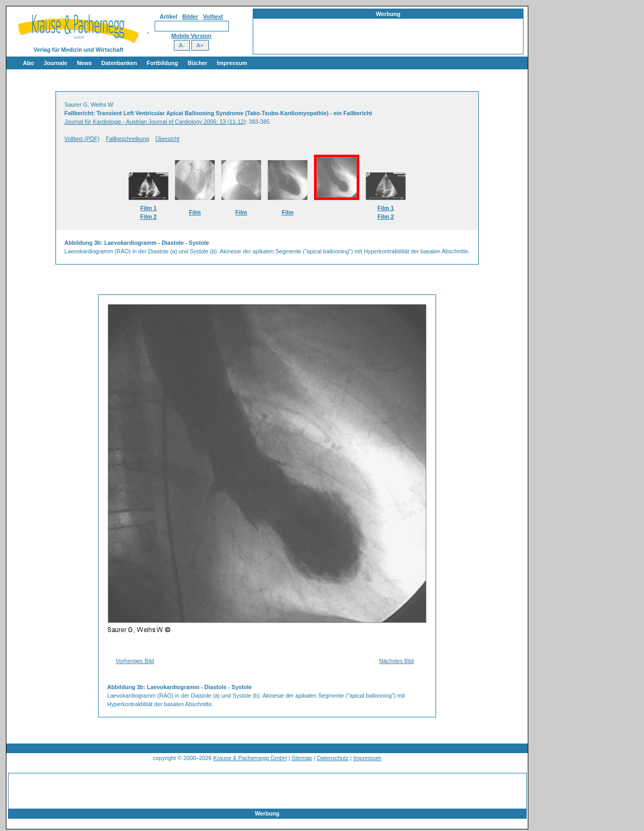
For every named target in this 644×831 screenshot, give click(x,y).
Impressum (232, 63)
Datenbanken (119, 63)
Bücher (198, 63)
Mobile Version (191, 36)
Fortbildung (162, 63)
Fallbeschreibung (127, 139)
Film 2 (148, 217)
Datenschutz (333, 758)
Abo (29, 63)
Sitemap (302, 758)
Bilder (190, 17)
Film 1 (148, 208)
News (84, 63)
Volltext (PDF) (82, 139)
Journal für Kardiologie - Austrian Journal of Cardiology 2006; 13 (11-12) (155, 122)
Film (195, 212)
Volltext (213, 17)
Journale (55, 63)
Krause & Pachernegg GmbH (250, 758)
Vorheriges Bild (135, 661)
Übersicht (167, 139)
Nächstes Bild (396, 661)
